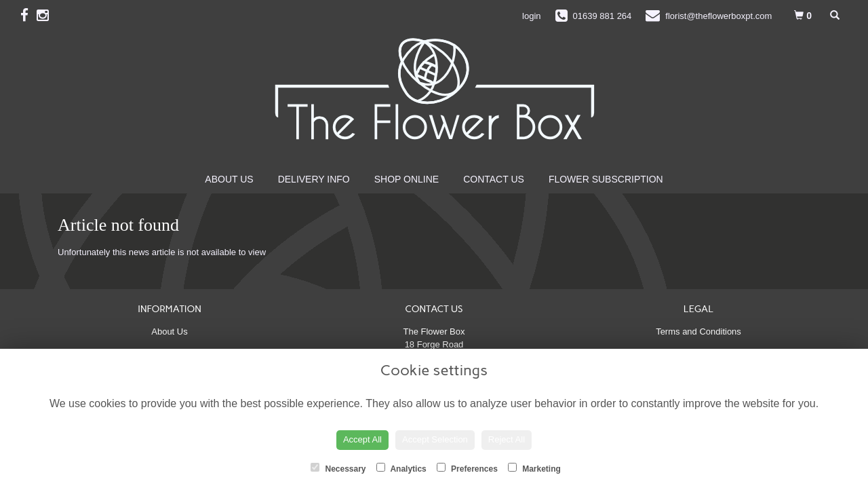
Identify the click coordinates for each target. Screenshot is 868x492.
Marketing (534, 468)
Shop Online (407, 179)
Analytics (401, 468)
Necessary (338, 468)
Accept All (362, 439)
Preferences (467, 468)
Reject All (507, 439)
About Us (229, 179)
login (531, 16)
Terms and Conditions (698, 332)
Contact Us (494, 179)
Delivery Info (314, 179)
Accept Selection (435, 439)
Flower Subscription (606, 179)
